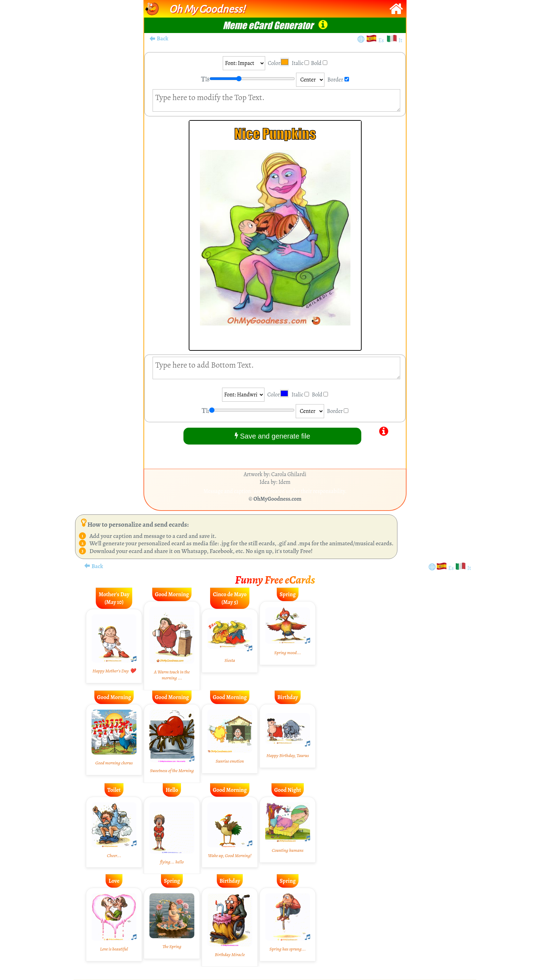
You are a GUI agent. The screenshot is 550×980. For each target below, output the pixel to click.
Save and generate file (273, 436)
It (400, 40)
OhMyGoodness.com (278, 499)
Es (382, 40)
